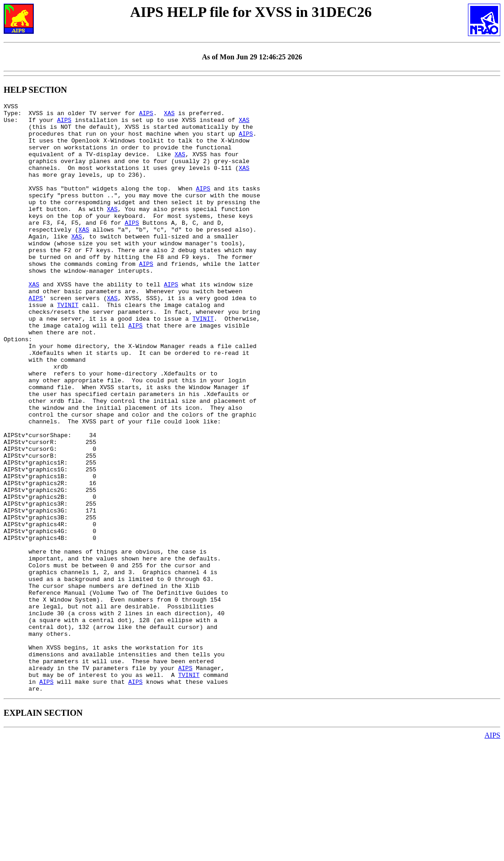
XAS (169, 116)
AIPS (146, 116)
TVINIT (68, 346)
